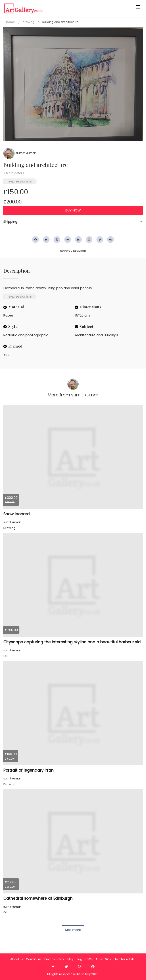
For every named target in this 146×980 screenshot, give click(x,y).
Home (11, 22)
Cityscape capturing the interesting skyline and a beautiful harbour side (73, 642)
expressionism (20, 181)
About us (17, 959)
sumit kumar (20, 153)
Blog (79, 959)
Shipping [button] (10, 222)
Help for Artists (124, 959)
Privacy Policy (54, 959)
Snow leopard (17, 514)
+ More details (14, 173)
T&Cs (89, 959)
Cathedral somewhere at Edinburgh (38, 898)
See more (73, 930)
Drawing (28, 22)
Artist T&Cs (103, 959)
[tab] (73, 222)
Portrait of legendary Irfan (28, 770)
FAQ (70, 959)
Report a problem (73, 251)
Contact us (34, 959)
